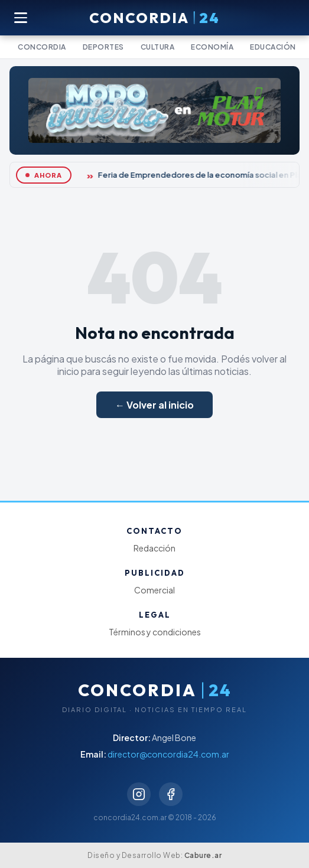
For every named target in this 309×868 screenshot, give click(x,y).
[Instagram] (139, 794)
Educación (273, 47)
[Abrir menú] (21, 18)
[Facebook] (171, 794)
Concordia (42, 47)
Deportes (103, 47)
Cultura (158, 47)
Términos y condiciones (155, 632)
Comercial (154, 590)
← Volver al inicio (154, 405)
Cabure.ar (203, 855)
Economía (212, 47)
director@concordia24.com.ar (168, 754)
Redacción (154, 548)
